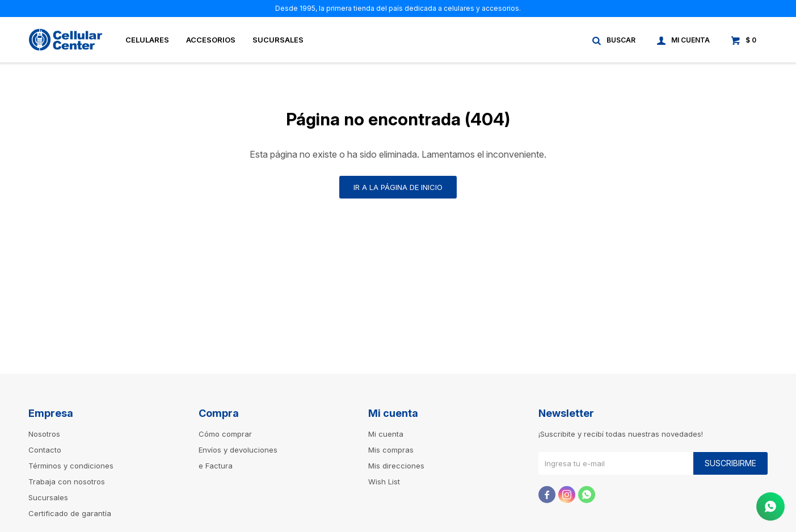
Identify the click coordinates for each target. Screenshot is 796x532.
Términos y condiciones (71, 466)
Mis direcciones (396, 466)
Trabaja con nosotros (67, 482)
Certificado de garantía (70, 513)
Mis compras (391, 450)
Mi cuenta (386, 434)
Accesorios (211, 40)
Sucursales (278, 40)
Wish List (384, 482)
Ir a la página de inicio (398, 187)
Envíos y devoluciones (238, 450)
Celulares (147, 40)
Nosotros (44, 434)
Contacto (45, 450)
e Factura (216, 466)
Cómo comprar (225, 434)
